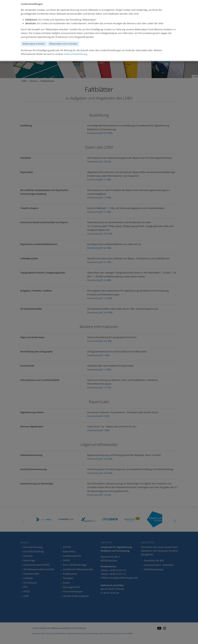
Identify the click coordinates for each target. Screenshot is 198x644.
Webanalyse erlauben (34, 44)
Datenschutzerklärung (76, 54)
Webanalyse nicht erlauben (63, 44)
